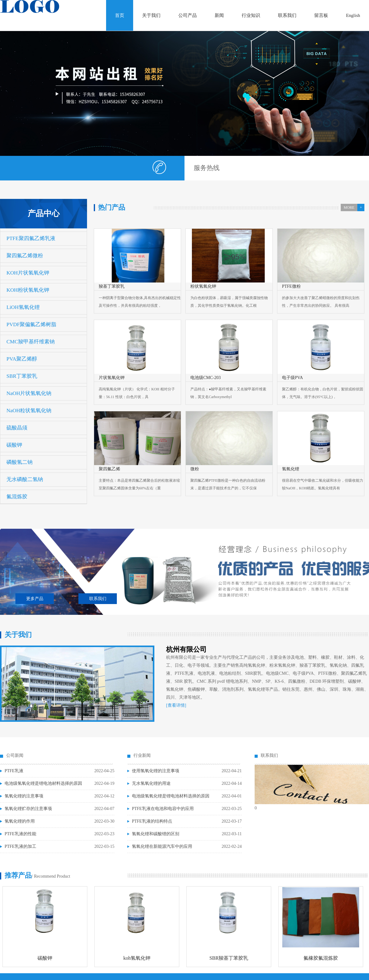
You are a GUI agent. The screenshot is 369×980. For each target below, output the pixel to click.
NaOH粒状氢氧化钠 (29, 411)
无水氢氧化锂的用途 (151, 783)
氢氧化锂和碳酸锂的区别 (156, 834)
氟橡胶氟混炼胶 (321, 958)
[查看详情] (176, 705)
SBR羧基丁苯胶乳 (229, 958)
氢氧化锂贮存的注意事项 (28, 809)
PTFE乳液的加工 (20, 846)
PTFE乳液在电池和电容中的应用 (163, 809)
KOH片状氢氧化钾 (28, 273)
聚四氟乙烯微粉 (25, 256)
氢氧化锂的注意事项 (24, 796)
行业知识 (251, 15)
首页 (120, 15)
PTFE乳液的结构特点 (152, 821)
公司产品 (188, 15)
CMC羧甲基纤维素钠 (31, 342)
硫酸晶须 (17, 428)
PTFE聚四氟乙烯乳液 (31, 238)
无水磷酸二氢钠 (25, 479)
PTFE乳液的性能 (20, 834)
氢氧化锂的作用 (20, 821)
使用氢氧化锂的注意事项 (156, 771)
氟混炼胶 (17, 497)
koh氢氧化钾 (137, 958)
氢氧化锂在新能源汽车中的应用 (162, 846)
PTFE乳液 (14, 771)
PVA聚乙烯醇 (22, 359)
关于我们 (151, 15)
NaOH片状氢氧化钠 (29, 393)
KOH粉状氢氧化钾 (28, 290)
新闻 (219, 15)
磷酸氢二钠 (20, 462)
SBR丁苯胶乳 (22, 376)
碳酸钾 (14, 445)
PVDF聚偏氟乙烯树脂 (31, 324)
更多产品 (35, 599)
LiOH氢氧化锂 (23, 307)
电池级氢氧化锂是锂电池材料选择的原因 (43, 783)
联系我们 (287, 15)
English (353, 15)
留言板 (321, 15)
